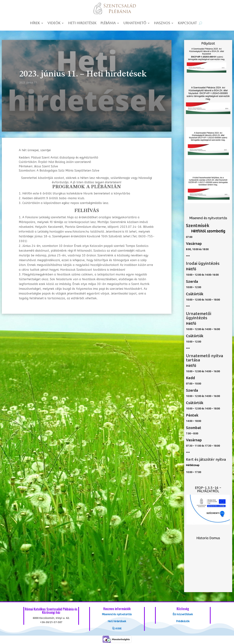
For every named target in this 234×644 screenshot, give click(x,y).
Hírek (35, 23)
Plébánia (108, 23)
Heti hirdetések (82, 23)
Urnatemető (135, 23)
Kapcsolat (187, 23)
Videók (54, 23)
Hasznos (162, 23)
